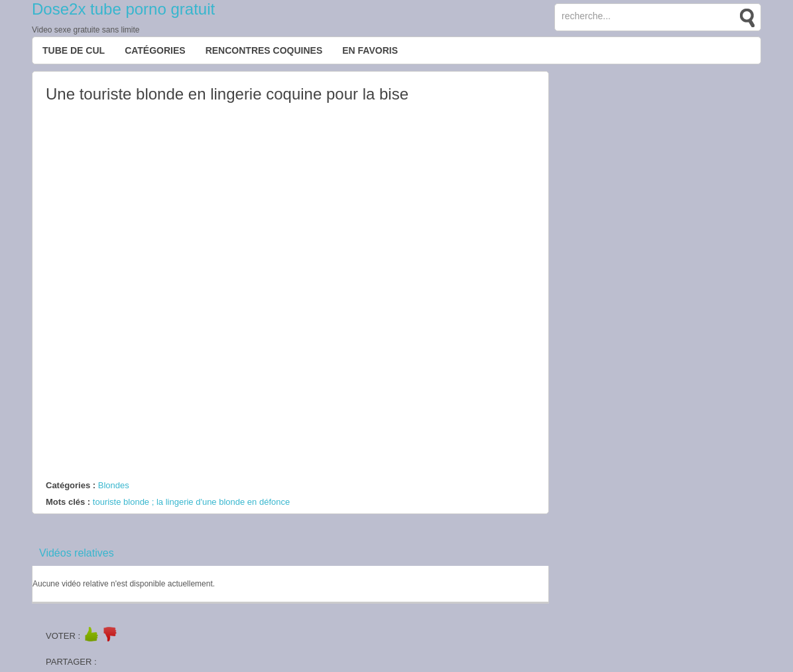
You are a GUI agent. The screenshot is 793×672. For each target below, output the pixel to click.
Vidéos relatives (77, 553)
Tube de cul (74, 50)
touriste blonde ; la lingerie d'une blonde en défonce (191, 502)
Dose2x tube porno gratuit (123, 9)
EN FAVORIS (370, 50)
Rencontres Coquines (264, 50)
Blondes (114, 485)
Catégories (155, 50)
